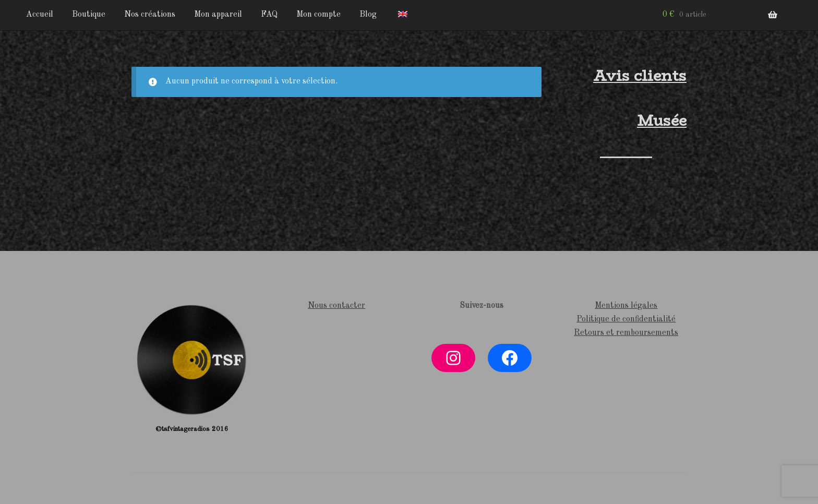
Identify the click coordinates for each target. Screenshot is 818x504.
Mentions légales (626, 306)
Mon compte (318, 15)
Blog (368, 15)
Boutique (89, 15)
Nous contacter (336, 306)
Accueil (40, 15)
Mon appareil (218, 15)
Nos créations (150, 15)
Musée (662, 121)
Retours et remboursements (626, 333)
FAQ (269, 15)
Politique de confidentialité (626, 319)
